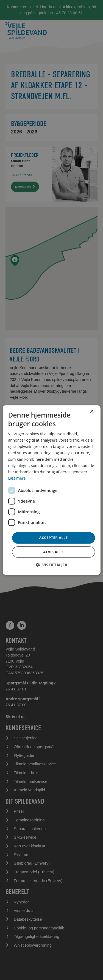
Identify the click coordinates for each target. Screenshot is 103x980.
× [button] (92, 412)
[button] (51, 565)
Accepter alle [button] (54, 538)
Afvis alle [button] (53, 552)
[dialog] (51, 490)
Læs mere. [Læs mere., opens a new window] (17, 478)
